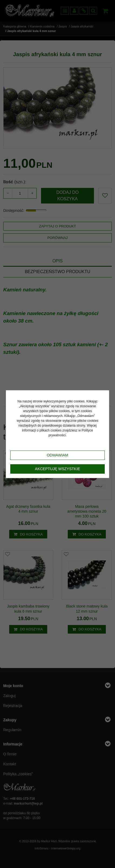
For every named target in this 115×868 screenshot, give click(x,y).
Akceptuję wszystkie (57, 469)
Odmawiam (57, 455)
